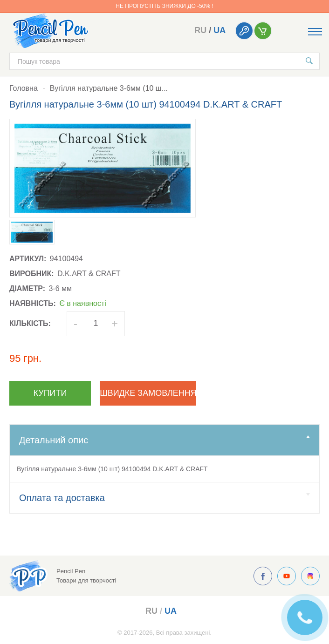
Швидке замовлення (148, 393)
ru (200, 30)
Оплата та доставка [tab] (164, 498)
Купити (50, 393)
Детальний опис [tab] (164, 440)
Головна (24, 88)
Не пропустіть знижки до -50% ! (164, 6)
